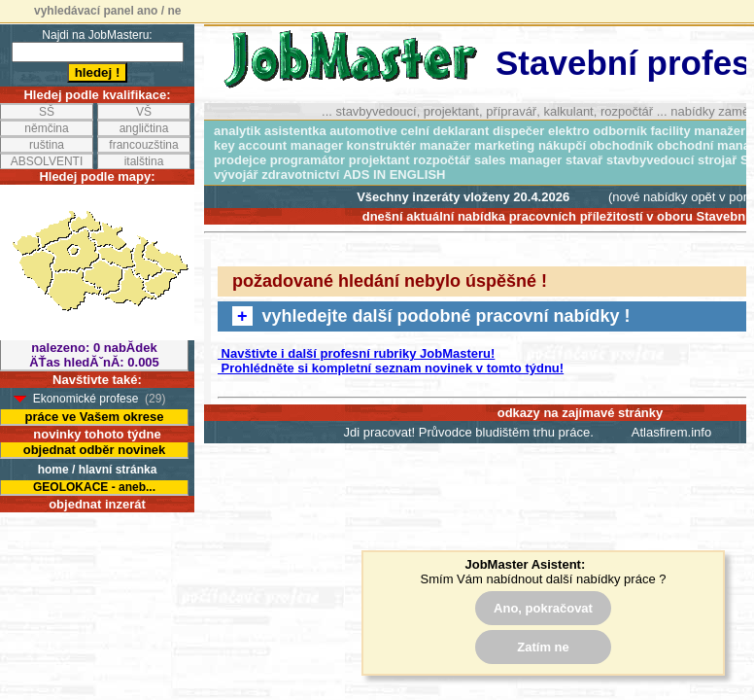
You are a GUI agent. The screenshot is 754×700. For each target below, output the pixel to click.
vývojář (236, 175)
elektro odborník (598, 131)
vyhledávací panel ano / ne (107, 11)
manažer (446, 145)
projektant (379, 160)
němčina (46, 128)
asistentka (295, 131)
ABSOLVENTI (47, 161)
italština (144, 161)
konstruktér (382, 145)
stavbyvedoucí (650, 160)
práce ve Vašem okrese (94, 417)
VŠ (144, 112)
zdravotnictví (300, 175)
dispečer (518, 131)
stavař (584, 160)
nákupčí (562, 145)
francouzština (143, 145)
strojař (717, 160)
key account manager (278, 145)
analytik (237, 131)
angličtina (144, 128)
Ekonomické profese (86, 399)
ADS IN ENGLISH (394, 175)
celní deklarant (445, 131)
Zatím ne (543, 647)
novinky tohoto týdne (97, 434)
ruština (47, 145)
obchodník (622, 145)
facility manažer (699, 131)
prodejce (240, 160)
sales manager (518, 160)
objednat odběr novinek (95, 450)
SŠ (47, 112)
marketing (504, 145)
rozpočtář (442, 160)
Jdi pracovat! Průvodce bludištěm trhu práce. (469, 432)
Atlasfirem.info (671, 432)
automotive (363, 131)
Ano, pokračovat (543, 608)
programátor (308, 160)
